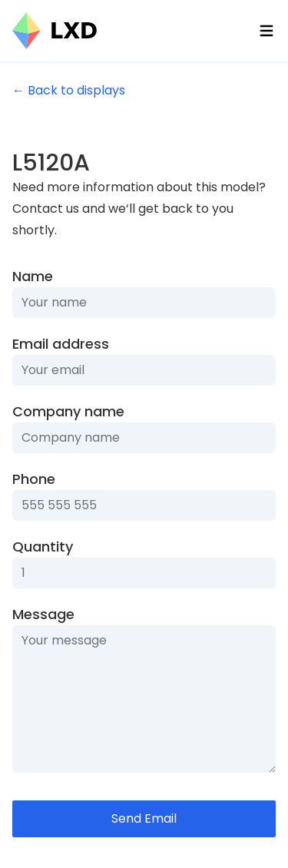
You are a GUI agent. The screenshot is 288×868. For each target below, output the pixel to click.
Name (33, 276)
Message (43, 614)
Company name (68, 411)
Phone (34, 479)
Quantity (43, 547)
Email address (61, 344)
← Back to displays (69, 90)
